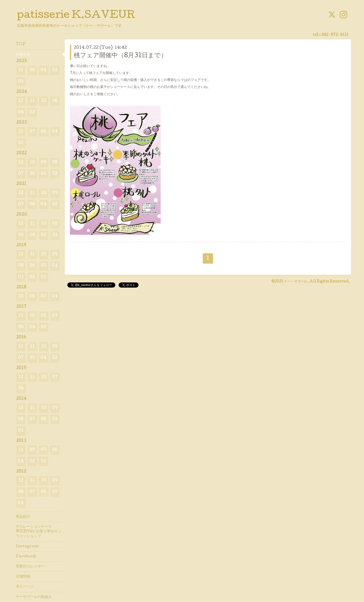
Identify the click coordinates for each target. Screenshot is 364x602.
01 (21, 82)
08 (32, 70)
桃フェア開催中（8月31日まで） (120, 56)
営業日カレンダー (30, 567)
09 (44, 162)
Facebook (26, 557)
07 (32, 132)
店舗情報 (23, 577)
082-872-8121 (335, 35)
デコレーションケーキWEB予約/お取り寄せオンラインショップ (39, 532)
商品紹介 (23, 517)
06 (44, 132)
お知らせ (23, 54)
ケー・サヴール (296, 282)
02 (55, 70)
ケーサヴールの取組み (34, 597)
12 (21, 101)
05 (44, 174)
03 (43, 235)
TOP (21, 44)
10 (44, 101)
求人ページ (25, 587)
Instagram (27, 547)
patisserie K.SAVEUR (76, 16)
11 (21, 70)
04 (43, 70)
